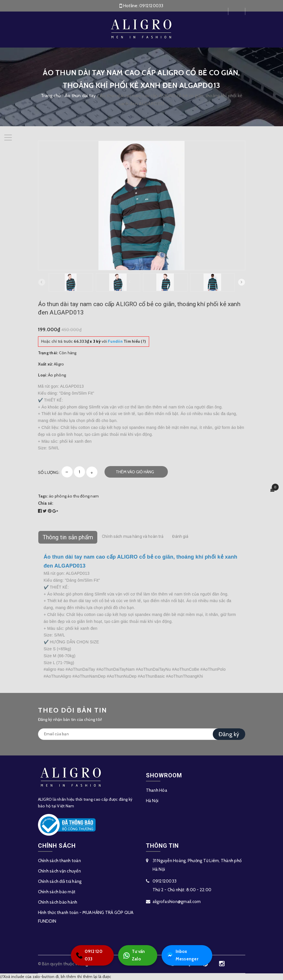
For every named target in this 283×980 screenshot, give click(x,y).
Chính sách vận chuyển (59, 871)
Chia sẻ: (46, 503)
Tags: (44, 496)
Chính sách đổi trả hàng (60, 881)
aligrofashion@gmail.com (177, 902)
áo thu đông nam (83, 496)
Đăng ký (229, 734)
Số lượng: (49, 472)
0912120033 (151, 6)
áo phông (58, 496)
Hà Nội (152, 801)
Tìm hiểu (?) (127, 341)
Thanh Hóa (157, 790)
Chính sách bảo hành (58, 902)
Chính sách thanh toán (59, 861)
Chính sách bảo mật (57, 892)
